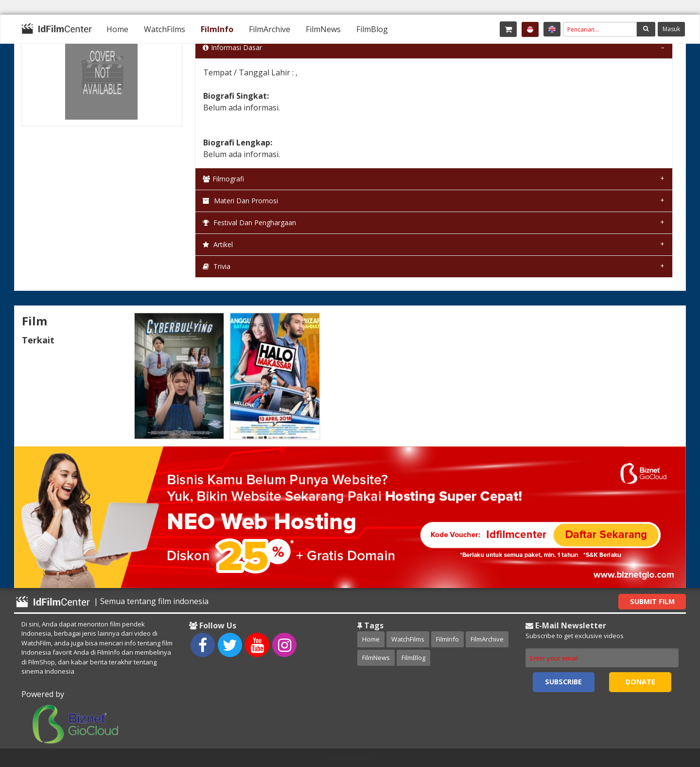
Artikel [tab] (218, 244)
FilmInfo (217, 29)
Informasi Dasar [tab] (232, 47)
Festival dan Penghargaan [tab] (249, 223)
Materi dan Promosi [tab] (240, 201)
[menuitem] (117, 29)
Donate (640, 682)
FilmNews (323, 29)
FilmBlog (372, 29)
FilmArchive (270, 29)
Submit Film (652, 601)
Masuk (671, 29)
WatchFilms (165, 29)
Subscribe (563, 682)
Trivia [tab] (217, 266)
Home (117, 29)
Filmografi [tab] (223, 179)
